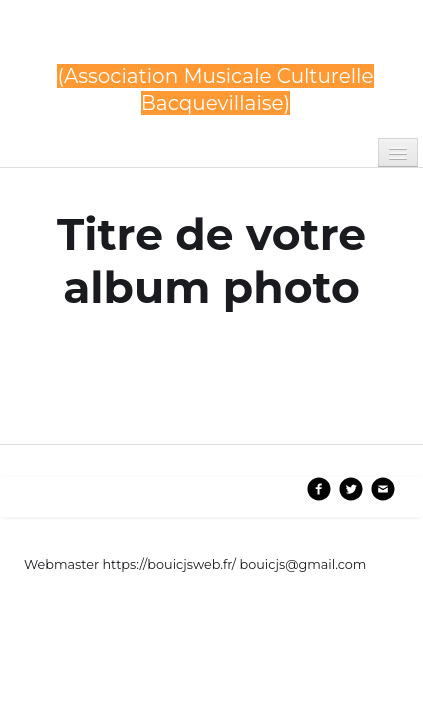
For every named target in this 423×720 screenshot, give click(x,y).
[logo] (215, 72)
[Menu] (398, 152)
